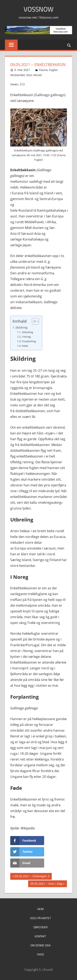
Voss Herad (34, 75)
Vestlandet (18, 75)
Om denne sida (40, 945)
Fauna (43, 70)
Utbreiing (27, 332)
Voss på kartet (40, 918)
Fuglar (53, 70)
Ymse (40, 954)
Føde (25, 346)
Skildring (21, 327)
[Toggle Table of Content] (33, 321)
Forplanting (29, 341)
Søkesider (40, 927)
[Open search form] (69, 45)
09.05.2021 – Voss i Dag (46, 884)
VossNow (38, 9)
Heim (40, 909)
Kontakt (40, 936)
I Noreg (26, 337)
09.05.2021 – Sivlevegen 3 (32, 877)
